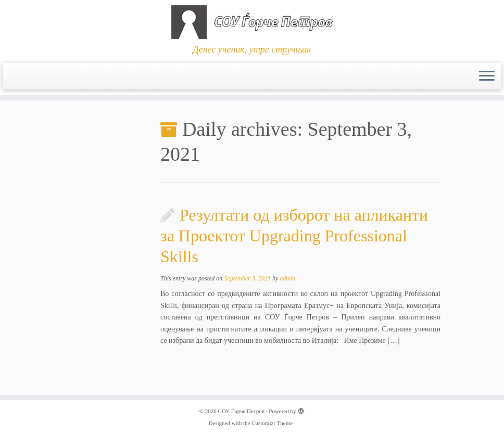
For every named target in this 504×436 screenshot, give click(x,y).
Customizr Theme (272, 423)
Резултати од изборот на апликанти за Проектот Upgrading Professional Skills (294, 236)
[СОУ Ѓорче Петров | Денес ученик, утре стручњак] (252, 22)
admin (287, 278)
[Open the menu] (487, 76)
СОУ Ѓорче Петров (241, 411)
